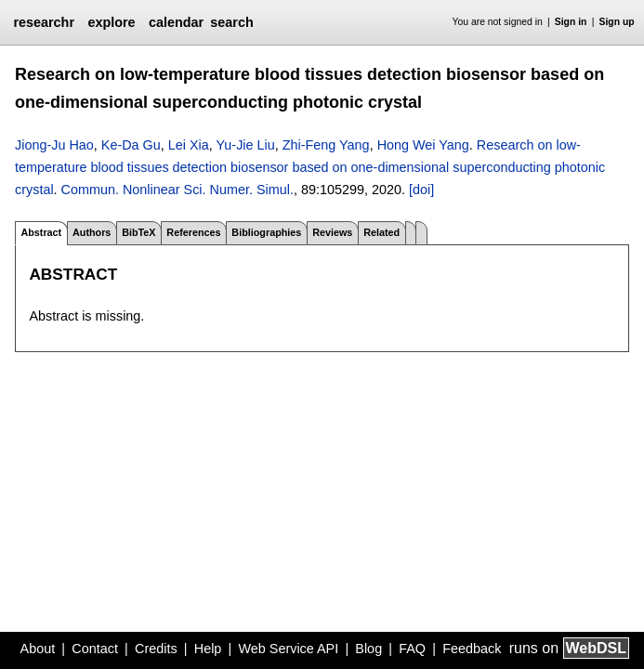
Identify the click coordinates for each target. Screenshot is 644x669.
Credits (156, 649)
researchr (44, 22)
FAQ (412, 649)
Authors (92, 232)
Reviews (332, 232)
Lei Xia (189, 145)
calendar (176, 22)
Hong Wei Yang (423, 145)
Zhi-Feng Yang (326, 145)
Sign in (571, 22)
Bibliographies (266, 232)
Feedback (472, 649)
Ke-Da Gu (131, 145)
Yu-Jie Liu (246, 145)
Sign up (617, 22)
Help (208, 649)
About (38, 649)
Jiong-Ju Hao (54, 145)
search (231, 22)
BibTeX (138, 232)
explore (111, 22)
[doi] (421, 190)
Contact (95, 649)
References (193, 232)
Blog (368, 649)
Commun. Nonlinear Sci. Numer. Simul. (177, 190)
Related (381, 232)
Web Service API (288, 649)
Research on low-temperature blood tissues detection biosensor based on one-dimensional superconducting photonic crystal (310, 168)
